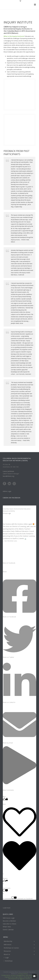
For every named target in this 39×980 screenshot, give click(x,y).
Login (6, 958)
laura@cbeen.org (8, 476)
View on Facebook (9, 563)
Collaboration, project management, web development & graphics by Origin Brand (19, 976)
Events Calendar (8, 930)
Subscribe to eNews (10, 924)
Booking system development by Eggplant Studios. (21, 978)
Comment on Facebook (22, 898)
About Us (7, 954)
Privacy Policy (23, 974)
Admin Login (7, 491)
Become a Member (9, 921)
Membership (8, 941)
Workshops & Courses (11, 948)
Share (5, 572)
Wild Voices (8, 945)
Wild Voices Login (9, 918)
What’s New (7, 927)
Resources (7, 951)
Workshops (8, 961)
